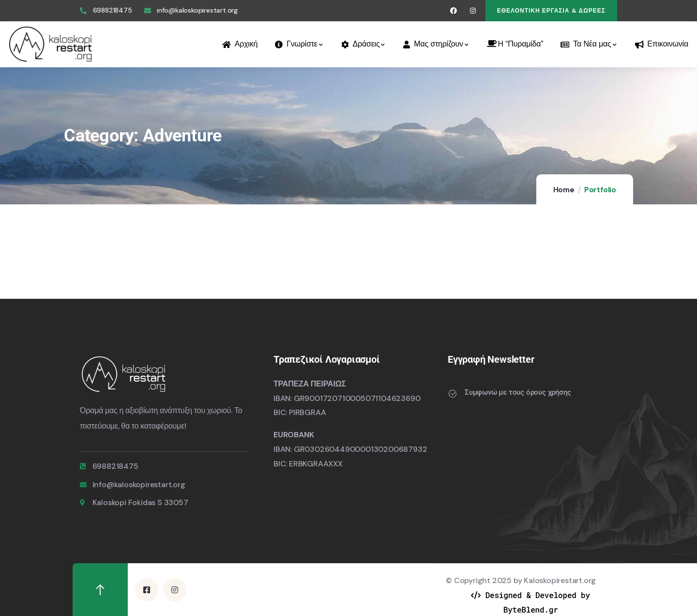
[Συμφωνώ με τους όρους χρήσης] (453, 394)
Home (564, 190)
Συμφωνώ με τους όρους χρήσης (518, 392)
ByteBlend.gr (531, 609)
